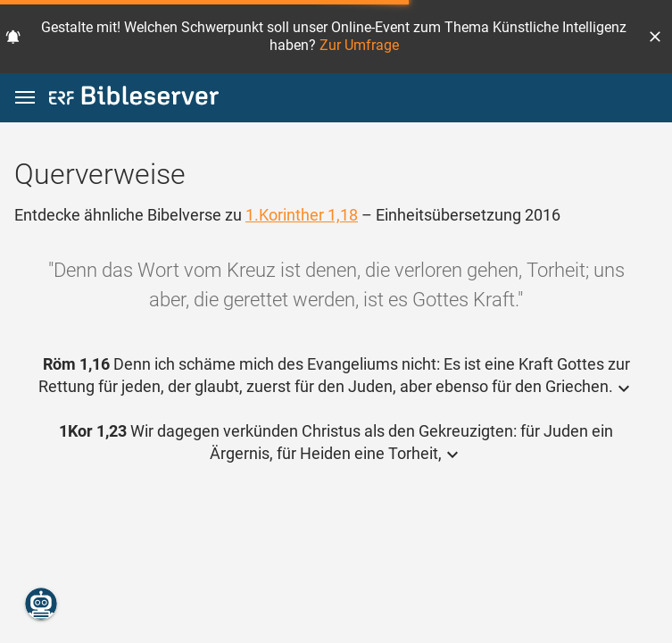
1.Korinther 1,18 (302, 215)
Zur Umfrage (359, 45)
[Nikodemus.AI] (41, 604)
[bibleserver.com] (134, 99)
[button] (655, 37)
